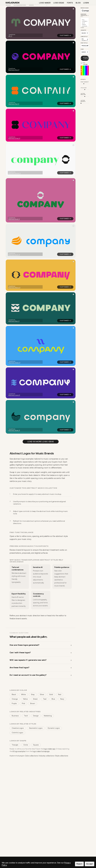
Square (36, 745)
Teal (45, 699)
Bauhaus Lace (13, 395)
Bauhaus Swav (14, 363)
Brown (33, 703)
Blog (78, 3)
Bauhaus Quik (13, 219)
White (23, 694)
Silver (42, 694)
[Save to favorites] (73, 9)
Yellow (25, 699)
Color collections (31, 756)
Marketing (48, 716)
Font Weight (85, 82)
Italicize (83, 88)
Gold (51, 694)
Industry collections (47, 756)
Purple (14, 703)
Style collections (62, 756)
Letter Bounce (83, 101)
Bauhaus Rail (13, 104)
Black (14, 694)
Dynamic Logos (54, 728)
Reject (79, 864)
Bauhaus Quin (13, 255)
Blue (53, 699)
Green (35, 699)
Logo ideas (59, 3)
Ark (9, 36)
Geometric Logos (36, 728)
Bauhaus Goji (13, 70)
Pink (23, 703)
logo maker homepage (41, 751)
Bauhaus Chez (13, 138)
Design (36, 716)
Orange (15, 699)
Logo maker (45, 3)
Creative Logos (18, 728)
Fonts (70, 3)
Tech (26, 716)
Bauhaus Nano (14, 288)
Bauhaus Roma (14, 174)
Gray (33, 694)
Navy (62, 699)
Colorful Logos (17, 733)
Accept (89, 864)
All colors (85, 64)
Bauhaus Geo (13, 321)
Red (60, 694)
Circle (26, 745)
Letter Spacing (83, 94)
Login (86, 3)
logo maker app (49, 749)
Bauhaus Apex (13, 430)
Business (15, 716)
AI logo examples (19, 751)
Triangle (15, 745)
